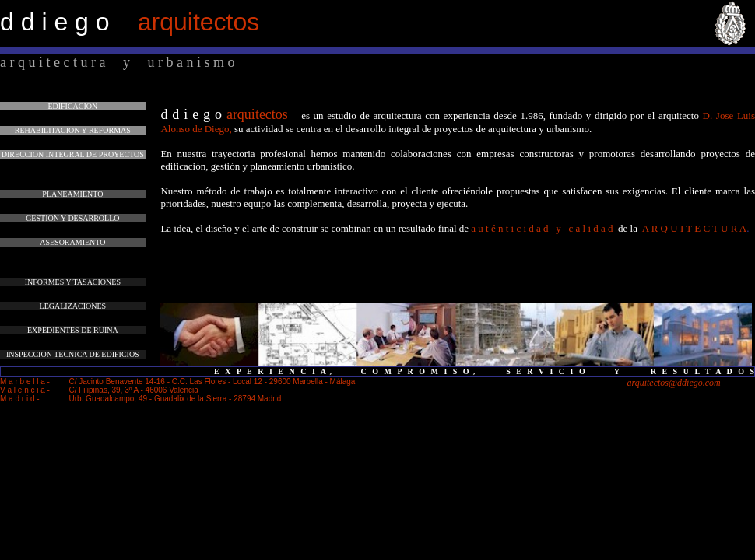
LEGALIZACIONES (73, 306)
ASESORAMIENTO (72, 242)
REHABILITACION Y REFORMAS (73, 130)
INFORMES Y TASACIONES (73, 282)
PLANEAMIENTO (72, 194)
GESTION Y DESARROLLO (72, 218)
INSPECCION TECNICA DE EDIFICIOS (73, 354)
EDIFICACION (72, 106)
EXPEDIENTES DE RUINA (73, 330)
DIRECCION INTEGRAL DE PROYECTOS (73, 154)
